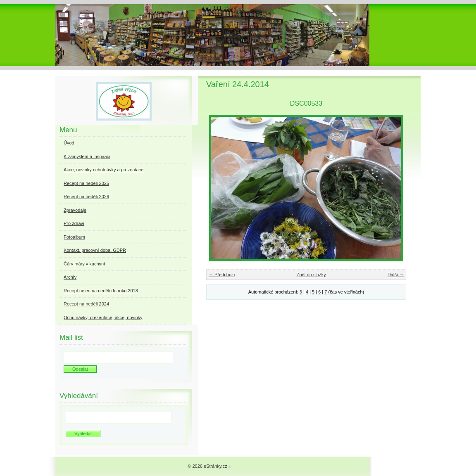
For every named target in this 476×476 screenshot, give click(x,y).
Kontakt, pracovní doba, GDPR (95, 250)
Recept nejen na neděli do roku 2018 (101, 291)
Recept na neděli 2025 (86, 183)
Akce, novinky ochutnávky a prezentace (104, 170)
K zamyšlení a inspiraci (87, 156)
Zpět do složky (311, 275)
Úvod (69, 143)
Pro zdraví (74, 223)
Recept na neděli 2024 (86, 304)
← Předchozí (222, 275)
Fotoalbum (74, 237)
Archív (70, 277)
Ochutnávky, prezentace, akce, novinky (103, 317)
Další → (396, 275)
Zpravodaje (75, 210)
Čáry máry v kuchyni (84, 264)
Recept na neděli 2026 (86, 197)
